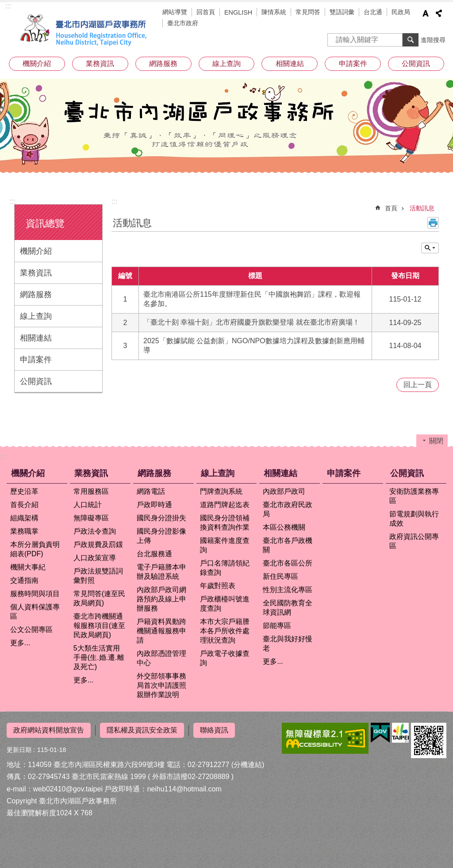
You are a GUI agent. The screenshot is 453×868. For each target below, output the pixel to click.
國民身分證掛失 (161, 518)
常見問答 (308, 12)
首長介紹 (24, 505)
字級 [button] (426, 13)
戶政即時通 (154, 505)
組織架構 (24, 518)
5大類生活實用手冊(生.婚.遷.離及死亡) (99, 657)
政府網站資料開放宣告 (49, 730)
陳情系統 (274, 12)
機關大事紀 (28, 567)
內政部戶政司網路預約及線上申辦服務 (161, 599)
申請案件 (353, 64)
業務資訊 (100, 64)
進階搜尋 (433, 40)
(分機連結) (248, 765)
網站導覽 (175, 12)
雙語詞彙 (342, 12)
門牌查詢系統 (221, 491)
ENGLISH (238, 12)
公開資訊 (416, 64)
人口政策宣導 (95, 558)
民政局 (401, 12)
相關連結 (290, 64)
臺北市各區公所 (288, 563)
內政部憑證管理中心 (161, 658)
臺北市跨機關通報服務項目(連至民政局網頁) (99, 626)
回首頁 (206, 12)
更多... (20, 643)
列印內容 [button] (433, 223)
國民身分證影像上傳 (161, 536)
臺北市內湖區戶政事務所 (85, 30)
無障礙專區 (91, 518)
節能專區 (277, 626)
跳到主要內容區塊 (5, 5)
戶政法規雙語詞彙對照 (98, 576)
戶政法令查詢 (95, 531)
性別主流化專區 (288, 590)
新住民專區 (280, 576)
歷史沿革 (24, 491)
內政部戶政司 (284, 491)
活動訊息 (422, 208)
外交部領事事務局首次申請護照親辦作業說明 (161, 685)
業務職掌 (24, 531)
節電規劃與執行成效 (414, 519)
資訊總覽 (45, 223)
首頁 (391, 208)
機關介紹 (37, 64)
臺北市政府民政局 (288, 509)
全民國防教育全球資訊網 (288, 608)
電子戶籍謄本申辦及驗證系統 (161, 572)
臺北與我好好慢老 (288, 643)
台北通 (373, 12)
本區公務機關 (284, 527)
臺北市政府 (183, 23)
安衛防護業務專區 (414, 496)
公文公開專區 (31, 630)
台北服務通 (154, 554)
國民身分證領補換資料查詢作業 (225, 523)
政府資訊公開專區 (414, 541)
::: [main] (114, 201)
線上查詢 (226, 64)
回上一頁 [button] (418, 385)
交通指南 (24, 580)
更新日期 (19, 750)
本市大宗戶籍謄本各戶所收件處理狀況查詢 (225, 631)
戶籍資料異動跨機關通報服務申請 (161, 631)
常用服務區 (91, 491)
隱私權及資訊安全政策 (142, 730)
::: (8, 6)
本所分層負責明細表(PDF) (35, 549)
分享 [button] (439, 13)
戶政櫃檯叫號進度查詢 (225, 604)
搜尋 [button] (411, 40)
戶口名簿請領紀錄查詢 (225, 568)
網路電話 (151, 491)
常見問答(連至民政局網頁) (99, 598)
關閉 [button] (430, 248)
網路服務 (163, 64)
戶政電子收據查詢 (225, 658)
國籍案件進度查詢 (225, 545)
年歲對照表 (218, 586)
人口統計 (88, 505)
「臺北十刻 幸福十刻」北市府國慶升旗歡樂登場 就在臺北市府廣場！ (251, 322)
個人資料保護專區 (35, 612)
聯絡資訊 (214, 730)
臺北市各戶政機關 (288, 545)
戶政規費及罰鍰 (98, 544)
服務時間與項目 (35, 594)
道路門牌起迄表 (225, 505)
